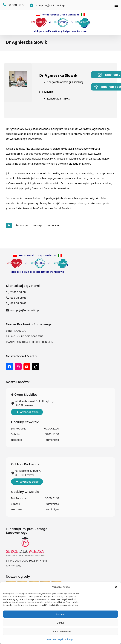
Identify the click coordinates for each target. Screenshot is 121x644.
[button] (116, 587)
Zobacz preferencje (60, 631)
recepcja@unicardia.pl (23, 315)
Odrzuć (60, 623)
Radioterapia (53, 228)
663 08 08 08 (16, 303)
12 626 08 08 (16, 297)
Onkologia (38, 228)
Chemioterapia (22, 228)
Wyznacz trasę (27, 417)
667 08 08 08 (16, 308)
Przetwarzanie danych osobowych (59, 639)
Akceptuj (60, 614)
